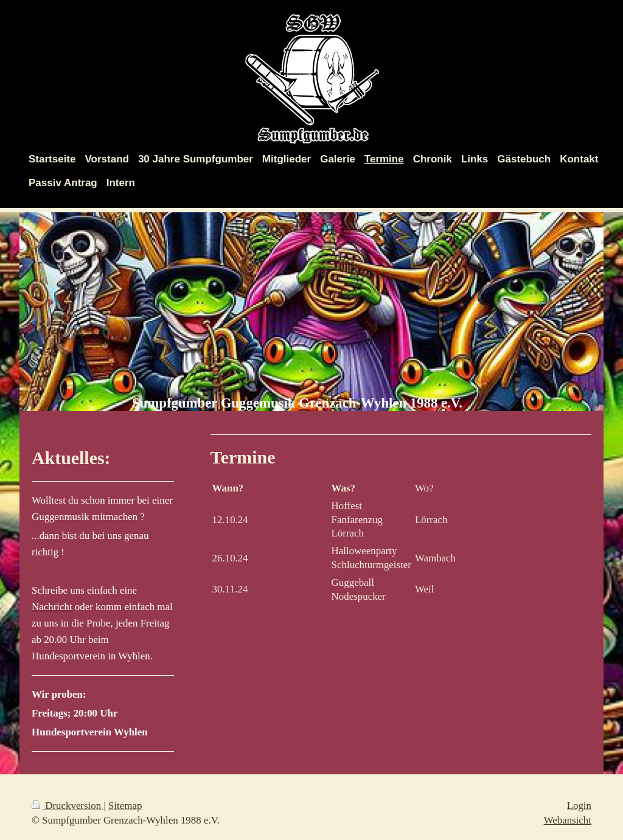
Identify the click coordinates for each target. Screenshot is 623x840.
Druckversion (68, 806)
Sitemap (125, 806)
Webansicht (568, 820)
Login (579, 806)
